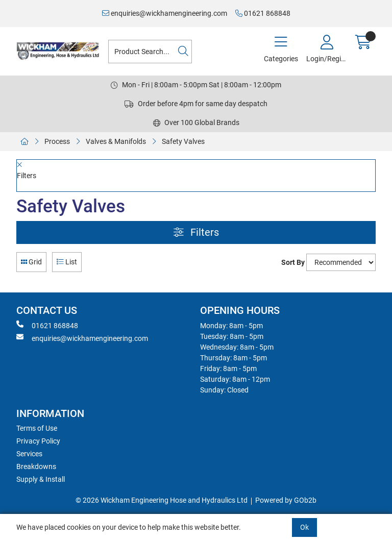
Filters (196, 232)
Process (57, 141)
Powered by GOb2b (286, 500)
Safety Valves (183, 141)
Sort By (293, 262)
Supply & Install (41, 479)
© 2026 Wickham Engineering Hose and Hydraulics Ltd (162, 500)
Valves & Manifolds (116, 141)
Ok (304, 527)
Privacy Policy (38, 441)
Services (29, 454)
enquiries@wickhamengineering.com (165, 13)
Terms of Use (37, 428)
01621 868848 (263, 13)
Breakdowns (36, 466)
